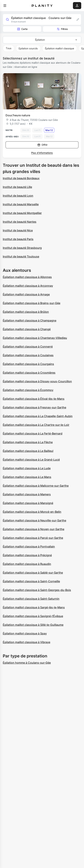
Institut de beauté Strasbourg (22, 248)
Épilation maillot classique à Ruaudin (27, 564)
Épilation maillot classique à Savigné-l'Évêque (33, 616)
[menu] (5, 6)
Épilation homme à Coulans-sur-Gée (27, 663)
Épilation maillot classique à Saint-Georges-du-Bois (37, 590)
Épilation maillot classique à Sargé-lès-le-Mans (34, 607)
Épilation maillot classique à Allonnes (27, 277)
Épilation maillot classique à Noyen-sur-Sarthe (34, 529)
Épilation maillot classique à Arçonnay (28, 286)
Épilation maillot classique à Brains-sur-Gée (32, 303)
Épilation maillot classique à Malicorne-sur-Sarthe (36, 486)
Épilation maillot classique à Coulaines (28, 355)
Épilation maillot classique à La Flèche (28, 442)
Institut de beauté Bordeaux (21, 178)
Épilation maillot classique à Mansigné (28, 503)
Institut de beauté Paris (18, 239)
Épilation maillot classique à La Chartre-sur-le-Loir (36, 425)
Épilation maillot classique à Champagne (30, 320)
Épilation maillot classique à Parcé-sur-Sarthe (33, 538)
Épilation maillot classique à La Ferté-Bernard (33, 433)
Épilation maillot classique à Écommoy (28, 390)
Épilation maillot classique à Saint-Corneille (31, 581)
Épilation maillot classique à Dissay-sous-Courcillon (37, 381)
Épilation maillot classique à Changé (27, 329)
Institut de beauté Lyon (18, 196)
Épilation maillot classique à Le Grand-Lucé (31, 460)
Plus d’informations (42, 153)
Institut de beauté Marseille (21, 204)
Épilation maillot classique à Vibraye (26, 642)
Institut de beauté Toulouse (21, 256)
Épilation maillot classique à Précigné (27, 555)
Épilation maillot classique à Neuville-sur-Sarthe (34, 520)
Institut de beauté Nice (18, 230)
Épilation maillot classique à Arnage (26, 294)
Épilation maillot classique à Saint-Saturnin (31, 599)
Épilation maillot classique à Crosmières (29, 373)
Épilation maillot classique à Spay (25, 633)
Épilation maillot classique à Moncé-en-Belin (32, 512)
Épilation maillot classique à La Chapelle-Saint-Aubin (38, 416)
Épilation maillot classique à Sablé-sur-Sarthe (33, 573)
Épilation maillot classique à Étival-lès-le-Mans (34, 399)
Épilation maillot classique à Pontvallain (29, 546)
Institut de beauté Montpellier (22, 213)
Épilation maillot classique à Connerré (28, 347)
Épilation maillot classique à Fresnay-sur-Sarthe (34, 407)
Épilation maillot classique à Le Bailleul (28, 451)
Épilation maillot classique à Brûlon (26, 312)
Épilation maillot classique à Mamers (27, 494)
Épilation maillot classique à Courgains (28, 364)
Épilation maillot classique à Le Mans (27, 477)
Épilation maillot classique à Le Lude (27, 468)
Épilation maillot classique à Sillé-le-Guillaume (33, 625)
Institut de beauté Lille (17, 187)
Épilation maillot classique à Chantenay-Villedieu (35, 338)
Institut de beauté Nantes (20, 222)
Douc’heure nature (18, 115)
